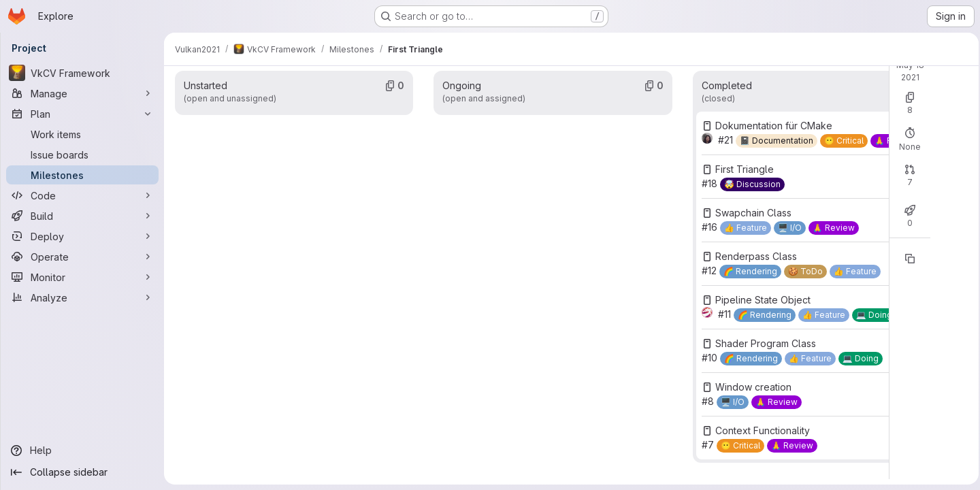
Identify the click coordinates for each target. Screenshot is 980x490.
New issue (736, 119)
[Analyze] (82, 297)
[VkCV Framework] (82, 73)
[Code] (82, 195)
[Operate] (82, 257)
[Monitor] (82, 277)
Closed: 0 (658, 222)
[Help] (82, 451)
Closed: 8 (658, 131)
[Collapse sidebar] (82, 472)
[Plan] (82, 114)
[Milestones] (82, 175)
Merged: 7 (715, 222)
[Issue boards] (82, 154)
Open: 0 (607, 131)
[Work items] (82, 134)
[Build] (82, 216)
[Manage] (82, 93)
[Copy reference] (751, 303)
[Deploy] (82, 236)
